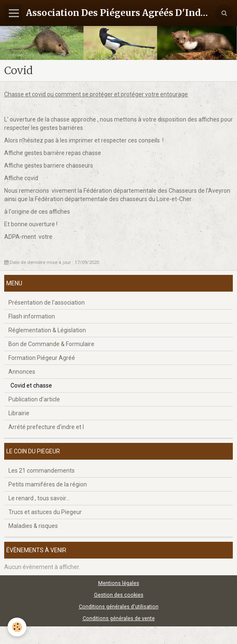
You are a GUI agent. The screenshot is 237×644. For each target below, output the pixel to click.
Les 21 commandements (42, 471)
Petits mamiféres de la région (48, 484)
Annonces (22, 372)
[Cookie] (17, 627)
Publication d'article (34, 399)
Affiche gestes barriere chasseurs (49, 166)
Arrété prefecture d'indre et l (46, 427)
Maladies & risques (33, 526)
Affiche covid (21, 178)
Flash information (32, 316)
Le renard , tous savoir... (39, 498)
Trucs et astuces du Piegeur (45, 512)
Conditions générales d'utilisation (119, 606)
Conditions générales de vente (119, 618)
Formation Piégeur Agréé (42, 358)
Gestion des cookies (119, 595)
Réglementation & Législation (47, 330)
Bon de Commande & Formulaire (51, 344)
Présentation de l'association (47, 303)
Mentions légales (119, 583)
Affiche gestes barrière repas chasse (53, 153)
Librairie (19, 413)
